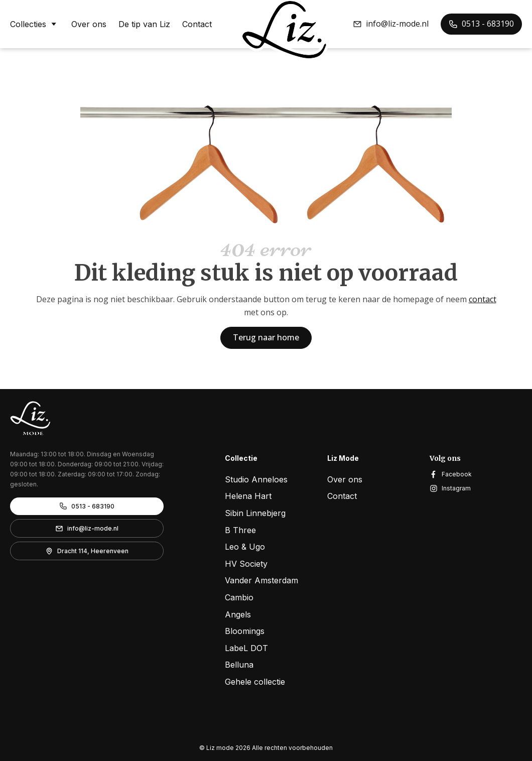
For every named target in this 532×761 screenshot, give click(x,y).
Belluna (239, 665)
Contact (197, 24)
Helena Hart (248, 496)
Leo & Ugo (245, 547)
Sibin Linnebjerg (255, 513)
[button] (391, 24)
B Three (240, 530)
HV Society (246, 564)
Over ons (89, 24)
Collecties (35, 24)
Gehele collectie (255, 682)
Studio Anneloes (256, 479)
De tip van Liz (144, 24)
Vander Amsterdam (261, 580)
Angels (238, 614)
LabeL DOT (246, 648)
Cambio (239, 597)
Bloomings (245, 631)
